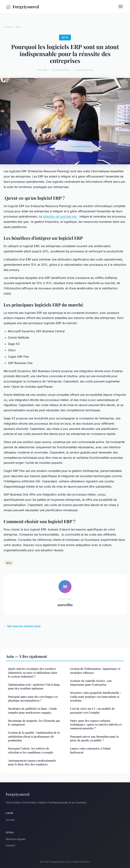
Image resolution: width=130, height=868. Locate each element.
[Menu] (121, 6)
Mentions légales (16, 839)
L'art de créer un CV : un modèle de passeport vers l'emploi (92, 710)
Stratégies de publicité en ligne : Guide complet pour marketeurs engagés (33, 710)
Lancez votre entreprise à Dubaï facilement (90, 750)
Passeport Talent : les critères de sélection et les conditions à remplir (31, 750)
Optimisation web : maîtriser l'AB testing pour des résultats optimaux (34, 686)
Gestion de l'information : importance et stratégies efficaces (95, 671)
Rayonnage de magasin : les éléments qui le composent (34, 723)
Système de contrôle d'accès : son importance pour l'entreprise (91, 683)
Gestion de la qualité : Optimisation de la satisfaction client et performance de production (34, 736)
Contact (10, 845)
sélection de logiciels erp (60, 216)
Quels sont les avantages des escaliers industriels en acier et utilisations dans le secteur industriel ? (33, 673)
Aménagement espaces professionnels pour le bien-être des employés (32, 762)
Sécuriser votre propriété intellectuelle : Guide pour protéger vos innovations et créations (95, 697)
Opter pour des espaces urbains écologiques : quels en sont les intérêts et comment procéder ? (96, 725)
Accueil (8, 27)
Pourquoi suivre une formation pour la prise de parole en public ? (94, 738)
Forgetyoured (22, 7)
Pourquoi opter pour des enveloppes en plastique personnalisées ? (33, 699)
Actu (18, 27)
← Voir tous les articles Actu (22, 626)
